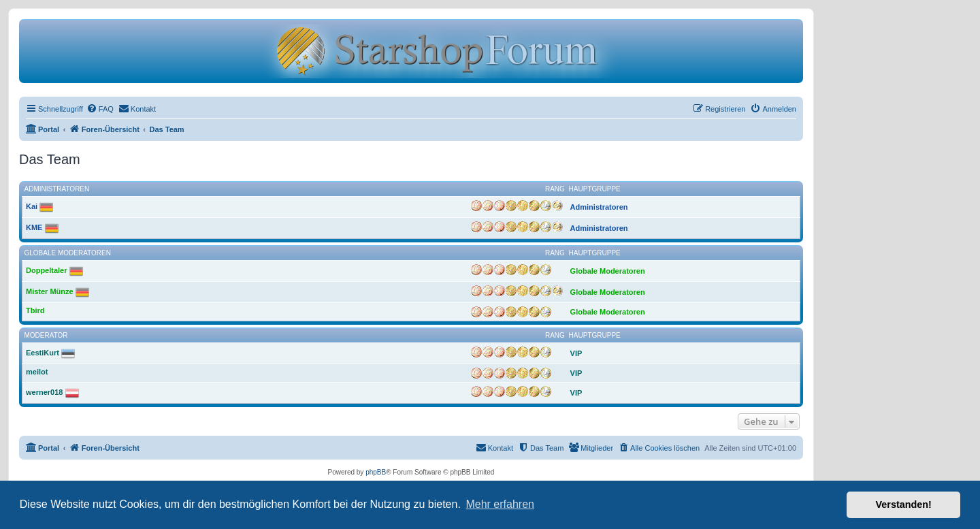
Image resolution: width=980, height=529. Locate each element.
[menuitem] (100, 109)
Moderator (46, 335)
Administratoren (57, 189)
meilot (37, 372)
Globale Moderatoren (68, 253)
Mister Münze (50, 291)
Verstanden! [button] (904, 504)
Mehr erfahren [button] (500, 504)
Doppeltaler (47, 270)
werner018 (44, 392)
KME (34, 227)
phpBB (376, 472)
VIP (576, 353)
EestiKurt (43, 353)
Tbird (35, 310)
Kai (32, 206)
